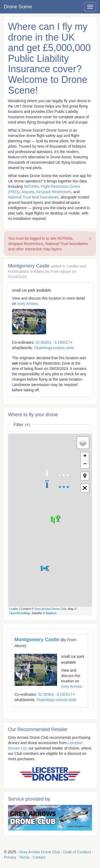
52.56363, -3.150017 (53, 342)
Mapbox (51, 613)
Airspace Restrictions (54, 192)
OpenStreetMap (20, 613)
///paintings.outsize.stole (54, 348)
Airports (28, 192)
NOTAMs (31, 186)
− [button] (85, 464)
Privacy (10, 857)
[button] (85, 476)
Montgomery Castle (37, 640)
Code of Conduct (77, 852)
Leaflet (14, 609)
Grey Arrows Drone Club (51, 609)
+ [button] (85, 456)
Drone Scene (18, 7)
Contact (39, 857)
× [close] (90, 238)
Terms (24, 857)
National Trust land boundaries (33, 197)
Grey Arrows (27, 304)
